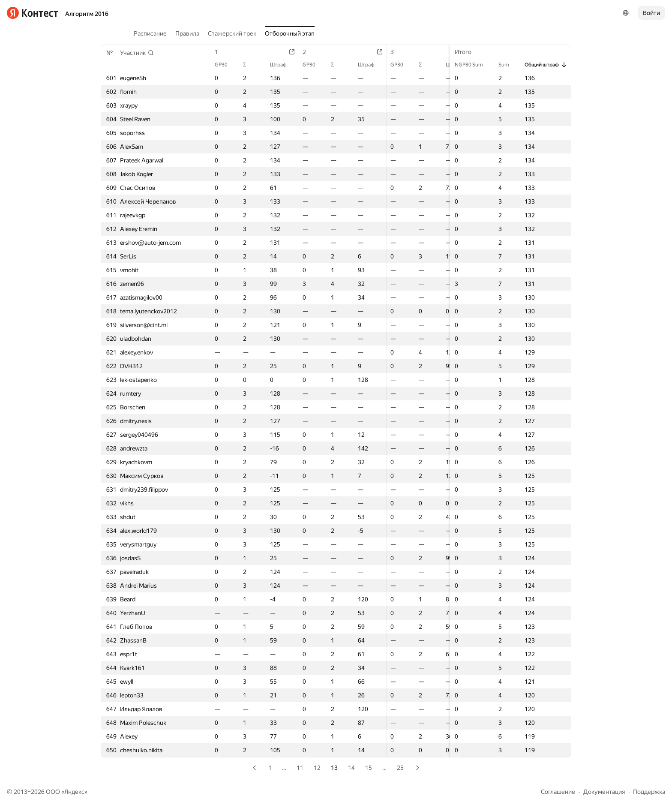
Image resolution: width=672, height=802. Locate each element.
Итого (467, 52)
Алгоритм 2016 (87, 14)
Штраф (283, 65)
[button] (137, 53)
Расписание (150, 33)
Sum (508, 65)
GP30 (225, 65)
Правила (187, 33)
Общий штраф (546, 65)
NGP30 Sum (473, 65)
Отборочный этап (290, 33)
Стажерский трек (232, 33)
